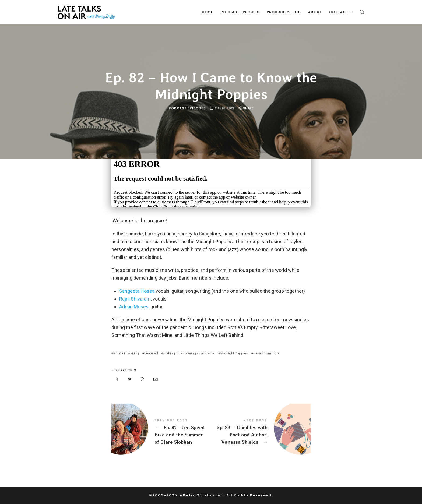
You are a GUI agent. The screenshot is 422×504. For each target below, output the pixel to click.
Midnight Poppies (234, 353)
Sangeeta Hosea (137, 291)
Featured (151, 353)
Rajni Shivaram (135, 299)
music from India (266, 353)
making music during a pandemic (189, 353)
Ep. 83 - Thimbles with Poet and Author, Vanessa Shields (261, 432)
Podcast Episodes (187, 108)
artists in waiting (126, 353)
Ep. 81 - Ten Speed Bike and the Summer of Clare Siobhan (161, 432)
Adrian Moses (134, 307)
